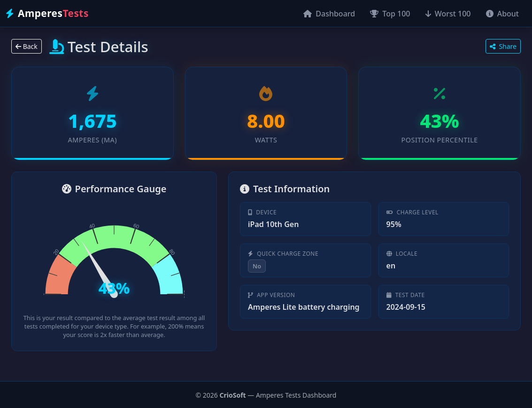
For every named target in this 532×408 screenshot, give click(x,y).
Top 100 (390, 14)
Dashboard (329, 14)
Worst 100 (448, 14)
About (503, 14)
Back (27, 46)
